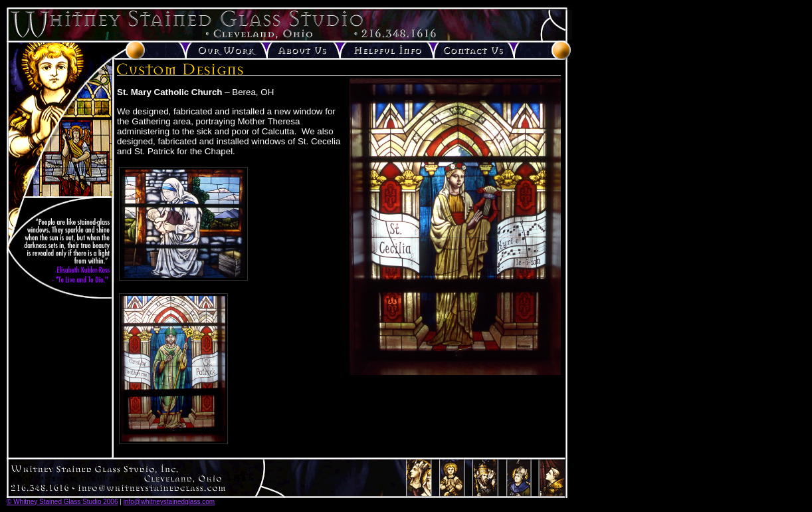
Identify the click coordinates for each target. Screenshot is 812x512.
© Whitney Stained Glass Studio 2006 (62, 502)
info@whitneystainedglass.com (169, 502)
